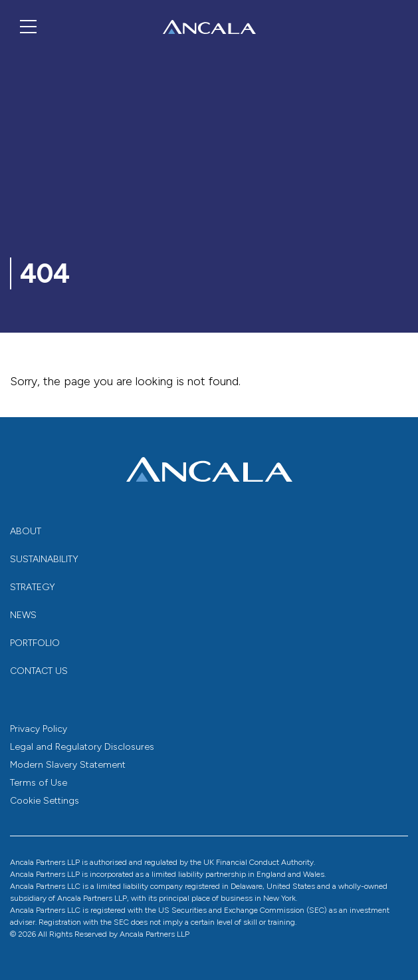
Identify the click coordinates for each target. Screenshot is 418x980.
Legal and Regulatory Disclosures (82, 747)
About (26, 531)
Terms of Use (39, 783)
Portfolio (35, 643)
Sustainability (44, 559)
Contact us (39, 671)
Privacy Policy (39, 729)
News (23, 615)
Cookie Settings (45, 801)
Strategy (33, 587)
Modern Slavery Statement (68, 765)
